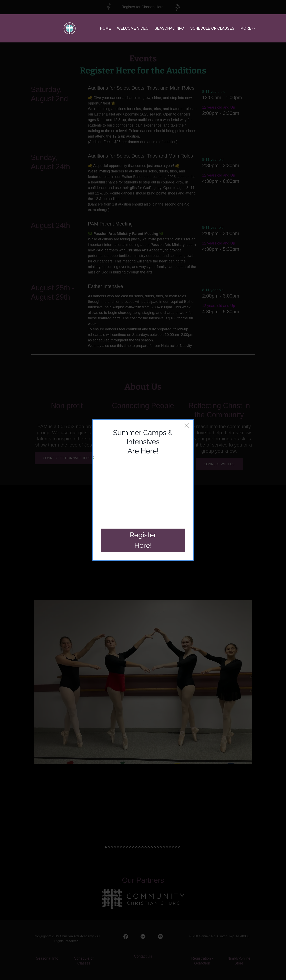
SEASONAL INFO (169, 28)
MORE (248, 28)
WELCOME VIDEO (133, 28)
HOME (105, 28)
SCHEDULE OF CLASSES (212, 28)
